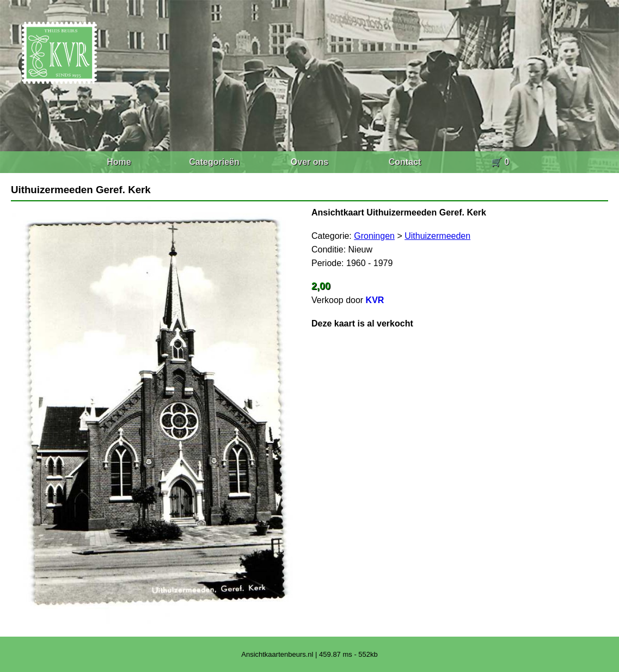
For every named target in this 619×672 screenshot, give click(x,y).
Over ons (309, 162)
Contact (405, 162)
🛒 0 (500, 162)
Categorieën (214, 162)
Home (119, 162)
